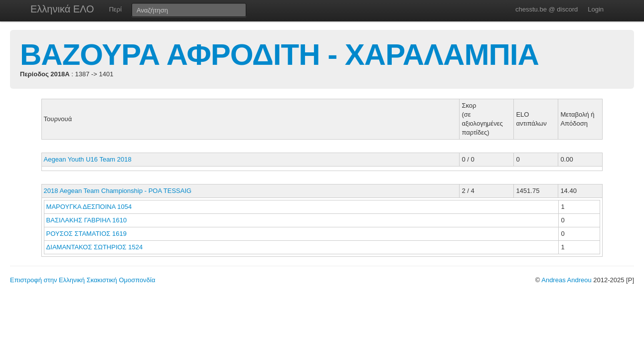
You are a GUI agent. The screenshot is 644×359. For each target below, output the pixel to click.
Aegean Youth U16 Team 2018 (88, 159)
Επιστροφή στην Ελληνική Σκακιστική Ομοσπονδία (82, 280)
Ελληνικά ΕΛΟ (62, 9)
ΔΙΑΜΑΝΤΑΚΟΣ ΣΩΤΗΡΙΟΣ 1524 (95, 247)
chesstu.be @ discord (547, 9)
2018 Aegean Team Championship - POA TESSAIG (118, 191)
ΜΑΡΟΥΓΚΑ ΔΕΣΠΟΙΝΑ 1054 (89, 207)
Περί (115, 9)
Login (596, 9)
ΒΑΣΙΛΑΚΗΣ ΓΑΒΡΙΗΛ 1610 (87, 220)
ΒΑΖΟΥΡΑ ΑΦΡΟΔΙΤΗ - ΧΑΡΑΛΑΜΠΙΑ (279, 55)
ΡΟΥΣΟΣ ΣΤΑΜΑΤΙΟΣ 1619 (86, 234)
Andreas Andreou (566, 280)
